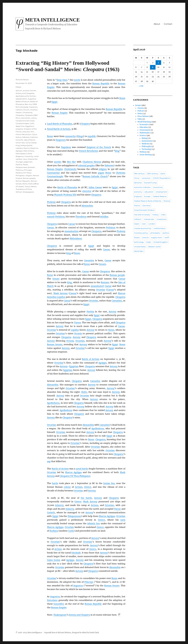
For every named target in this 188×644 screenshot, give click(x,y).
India (163, 215)
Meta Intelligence (52, 20)
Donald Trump (150, 183)
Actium (79, 487)
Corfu (71, 531)
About (157, 24)
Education (144, 127)
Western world (154, 247)
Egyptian (74, 366)
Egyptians (30, 126)
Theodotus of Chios (24, 189)
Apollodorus (53, 403)
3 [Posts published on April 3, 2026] (158, 63)
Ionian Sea (109, 483)
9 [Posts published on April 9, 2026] (153, 67)
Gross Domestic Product (144, 210)
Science (143, 135)
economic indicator (142, 187)
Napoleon (66, 147)
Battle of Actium (91, 359)
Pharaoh (58, 195)
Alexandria (87, 206)
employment (162, 192)
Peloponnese (74, 516)
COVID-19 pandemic (162, 178)
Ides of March (30, 140)
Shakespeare (60, 615)
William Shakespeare (25, 192)
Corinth (51, 512)
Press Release (143, 116)
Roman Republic (101, 84)
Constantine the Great (25, 121)
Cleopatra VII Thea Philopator (75, 476)
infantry (59, 505)
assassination (72, 231)
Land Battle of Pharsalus (60, 124)
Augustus (78, 586)
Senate (103, 264)
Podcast (141, 111)
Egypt (54, 102)
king (117, 151)
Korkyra (54, 531)
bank (163, 174)
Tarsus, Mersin (31, 186)
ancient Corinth (29, 91)
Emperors (61, 140)
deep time (62, 80)
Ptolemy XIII (70, 195)
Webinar (143, 152)
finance (167, 201)
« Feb (141, 86)
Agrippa (102, 363)
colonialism (25, 118)
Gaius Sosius (54, 560)
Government (145, 130)
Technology (147, 149)
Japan (137, 224)
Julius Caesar (95, 187)
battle (55, 483)
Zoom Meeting (146, 155)
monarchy (70, 136)
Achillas (104, 217)
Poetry (140, 114)
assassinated (97, 286)
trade (149, 242)
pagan (101, 173)
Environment (147, 141)
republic (92, 136)
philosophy (155, 233)
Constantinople (55, 176)
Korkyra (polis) (26, 145)
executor (87, 191)
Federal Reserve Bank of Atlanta (148, 201)
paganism (28, 162)
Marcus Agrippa (73, 472)
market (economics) (143, 228)
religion (103, 169)
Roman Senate (55, 344)
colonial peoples (86, 165)
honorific (19, 140)
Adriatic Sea (93, 523)
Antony (112, 312)
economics (158, 187)
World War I (139, 251)
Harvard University (142, 215)
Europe (147, 196)
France (137, 205)
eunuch (51, 217)
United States (140, 247)
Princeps (89, 582)
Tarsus (77, 323)
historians (52, 600)
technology (139, 242)
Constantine (53, 173)
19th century (139, 174)
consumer (146, 178)
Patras (25, 165)
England (138, 196)
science (145, 237)
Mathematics (145, 133)
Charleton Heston (92, 162)
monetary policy (141, 233)
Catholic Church (23, 110)
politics (166, 233)
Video (140, 119)
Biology (145, 138)
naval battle (82, 469)
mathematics (159, 228)
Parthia (90, 312)
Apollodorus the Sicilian (26, 96)
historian (34, 137)
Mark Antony (61, 293)
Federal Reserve (160, 196)
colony (67, 487)
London (152, 224)
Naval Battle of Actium (59, 129)
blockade (76, 553)
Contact (168, 24)
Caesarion (89, 260)
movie (77, 80)
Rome (122, 98)
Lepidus (75, 330)
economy (138, 192)
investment (162, 219)
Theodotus (81, 217)
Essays (18, 87)
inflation (138, 219)
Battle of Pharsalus (67, 187)
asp (49, 461)
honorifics (59, 604)
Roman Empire (60, 113)
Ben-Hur (71, 162)
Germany (146, 205)
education (149, 192)
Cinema (141, 108)
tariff (167, 237)
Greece (88, 487)
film (32, 132)
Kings (80, 136)
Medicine (146, 144)
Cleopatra (85, 124)
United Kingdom (161, 242)
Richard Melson (22, 80)
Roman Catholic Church (95, 176)
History (155, 215)
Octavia (78, 333)
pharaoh (31, 167)
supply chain (157, 237)
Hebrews (109, 165)
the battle (86, 498)
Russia (137, 237)
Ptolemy (51, 202)
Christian (121, 173)
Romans (105, 282)
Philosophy (146, 146)
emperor (19, 129)
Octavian (101, 290)
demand (138, 183)
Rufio (84, 392)
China (137, 178)
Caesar (72, 224)
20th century (153, 174)
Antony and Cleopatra (80, 615)
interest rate (149, 219)
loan (144, 224)
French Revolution (89, 151)
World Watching (144, 122)
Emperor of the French (99, 147)
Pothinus (60, 217)
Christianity (70, 169)
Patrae (117, 509)
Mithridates (76, 238)
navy (123, 520)
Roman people (117, 275)
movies (58, 162)
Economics (144, 125)
